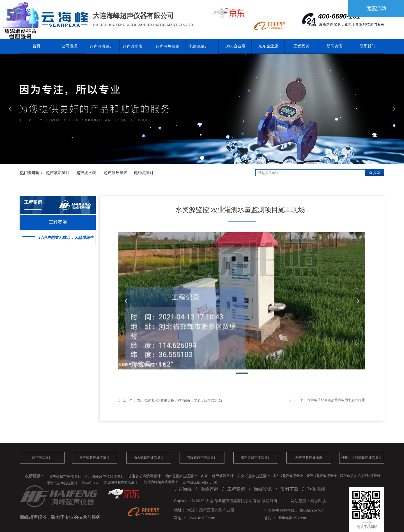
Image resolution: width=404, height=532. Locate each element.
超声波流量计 (102, 46)
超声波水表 (133, 46)
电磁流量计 (199, 46)
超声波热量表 (167, 46)
